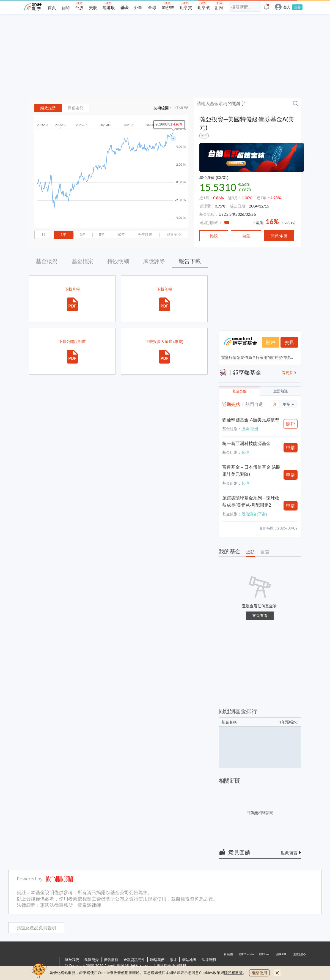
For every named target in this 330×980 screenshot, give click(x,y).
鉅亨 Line (264, 963)
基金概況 (47, 261)
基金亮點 (240, 391)
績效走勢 (48, 108)
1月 (44, 235)
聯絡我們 (157, 960)
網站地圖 (189, 960)
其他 (245, 452)
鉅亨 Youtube (246, 963)
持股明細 (118, 261)
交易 (289, 342)
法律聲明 (209, 960)
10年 (121, 235)
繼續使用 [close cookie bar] (259, 973)
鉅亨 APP (282, 963)
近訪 (251, 552)
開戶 (271, 342)
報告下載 (190, 261)
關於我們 (72, 960)
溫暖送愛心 (299, 963)
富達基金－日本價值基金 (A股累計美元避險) (251, 471)
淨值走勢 (76, 108)
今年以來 (145, 235)
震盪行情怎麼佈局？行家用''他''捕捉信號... (257, 357)
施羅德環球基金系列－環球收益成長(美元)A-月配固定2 (251, 501)
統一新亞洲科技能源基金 (246, 443)
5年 (102, 235)
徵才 (173, 960)
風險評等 (154, 261)
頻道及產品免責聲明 (36, 928)
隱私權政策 (233, 973)
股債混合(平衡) (254, 514)
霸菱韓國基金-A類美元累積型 (251, 420)
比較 (214, 236)
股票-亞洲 (250, 429)
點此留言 (289, 853)
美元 (204, 136)
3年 (82, 235)
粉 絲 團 (229, 963)
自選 (265, 552)
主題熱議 (280, 391)
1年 (63, 235)
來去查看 (260, 615)
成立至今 (174, 235)
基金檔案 (82, 261)
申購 (291, 447)
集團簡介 (92, 960)
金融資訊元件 (134, 960)
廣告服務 (111, 960)
